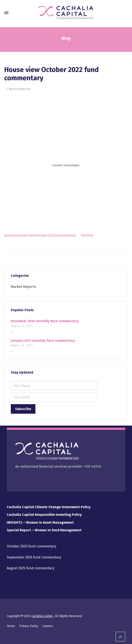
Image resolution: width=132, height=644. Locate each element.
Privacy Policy (29, 626)
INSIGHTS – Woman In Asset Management (40, 522)
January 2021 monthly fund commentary (43, 341)
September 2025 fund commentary (34, 557)
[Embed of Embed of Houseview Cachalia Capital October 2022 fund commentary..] (66, 165)
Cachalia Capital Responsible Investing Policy (44, 515)
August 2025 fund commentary (31, 568)
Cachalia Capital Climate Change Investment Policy (49, 507)
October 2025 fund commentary (32, 546)
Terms (11, 626)
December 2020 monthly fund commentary (45, 321)
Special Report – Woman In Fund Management (44, 530)
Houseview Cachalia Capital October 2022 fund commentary (40, 235)
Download (87, 235)
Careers (48, 626)
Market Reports (20, 89)
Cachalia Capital (42, 616)
